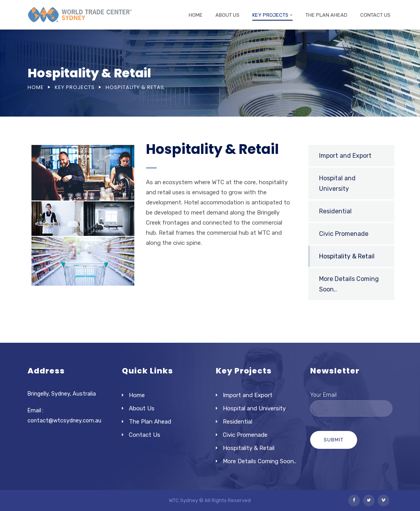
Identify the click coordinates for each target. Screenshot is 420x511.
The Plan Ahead (326, 15)
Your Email (351, 402)
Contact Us (375, 15)
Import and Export (345, 156)
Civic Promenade (344, 234)
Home (196, 15)
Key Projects (270, 15)
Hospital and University (337, 183)
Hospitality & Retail (347, 256)
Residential (335, 211)
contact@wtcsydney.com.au (64, 421)
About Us (227, 15)
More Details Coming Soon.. (259, 461)
